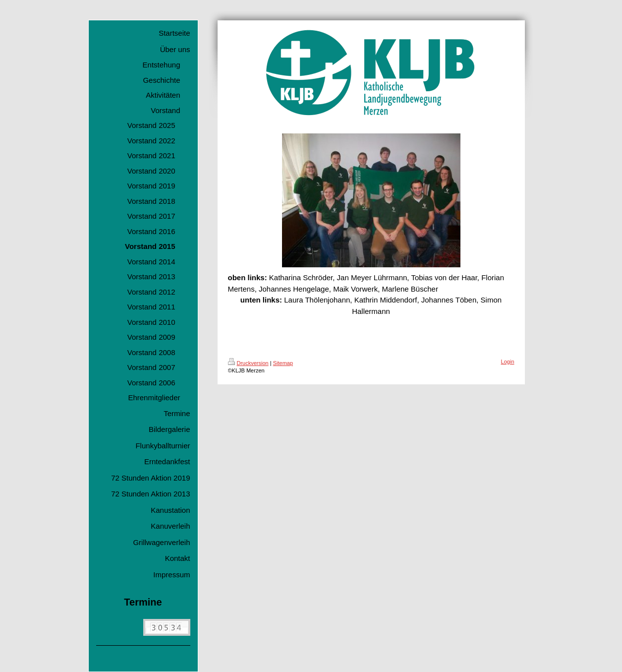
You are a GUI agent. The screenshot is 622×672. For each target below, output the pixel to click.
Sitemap (283, 363)
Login (508, 362)
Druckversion (248, 363)
